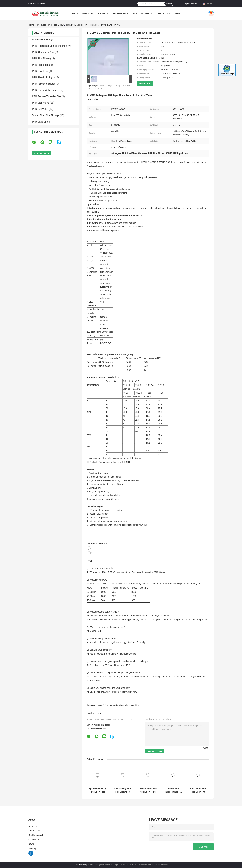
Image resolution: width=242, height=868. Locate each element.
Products (88, 14)
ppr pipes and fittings (100, 705)
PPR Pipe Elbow (56, 25)
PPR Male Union (41, 122)
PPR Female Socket (43, 84)
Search (169, 4)
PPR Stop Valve (41, 103)
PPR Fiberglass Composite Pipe (50, 46)
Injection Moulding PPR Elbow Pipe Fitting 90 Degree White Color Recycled (97, 790)
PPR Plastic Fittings (43, 77)
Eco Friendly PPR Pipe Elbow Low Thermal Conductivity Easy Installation (123, 790)
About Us (103, 14)
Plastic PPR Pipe (41, 40)
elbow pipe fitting (132, 705)
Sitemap (32, 848)
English (210, 4)
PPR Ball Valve (40, 109)
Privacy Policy (81, 865)
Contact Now (145, 83)
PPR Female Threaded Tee (47, 96)
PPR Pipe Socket (41, 65)
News (177, 14)
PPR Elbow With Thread (45, 90)
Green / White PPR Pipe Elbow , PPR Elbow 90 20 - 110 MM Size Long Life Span (148, 790)
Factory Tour (121, 14)
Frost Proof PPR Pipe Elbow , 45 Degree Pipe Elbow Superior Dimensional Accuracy (198, 790)
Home (75, 14)
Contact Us (163, 14)
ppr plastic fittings (117, 705)
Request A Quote (190, 4)
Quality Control (143, 14)
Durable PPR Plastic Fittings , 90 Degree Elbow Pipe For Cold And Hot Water (173, 790)
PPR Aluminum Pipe (43, 52)
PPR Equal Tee (40, 71)
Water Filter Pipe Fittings (46, 115)
